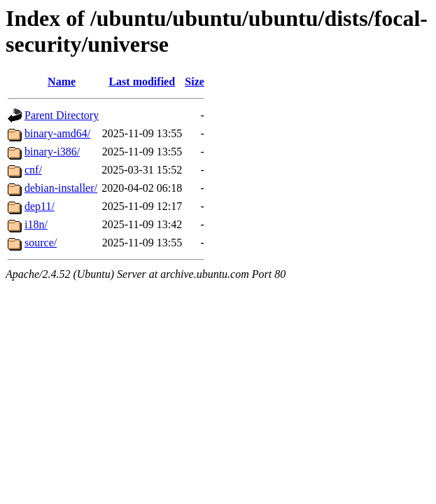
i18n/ (36, 224)
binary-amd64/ (57, 133)
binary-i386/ (52, 152)
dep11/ (40, 206)
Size (195, 82)
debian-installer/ (61, 188)
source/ (41, 243)
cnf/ (33, 170)
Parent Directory (62, 115)
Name (62, 82)
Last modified (142, 82)
